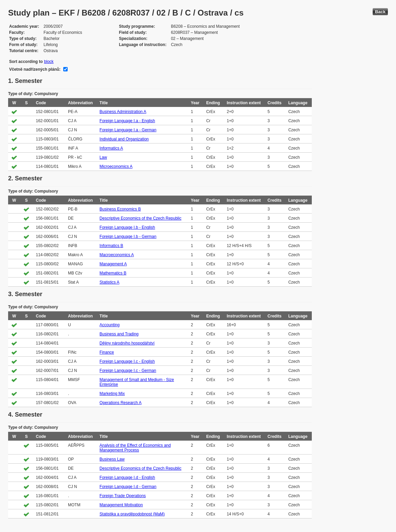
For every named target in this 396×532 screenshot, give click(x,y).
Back (380, 12)
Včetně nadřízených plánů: (35, 69)
